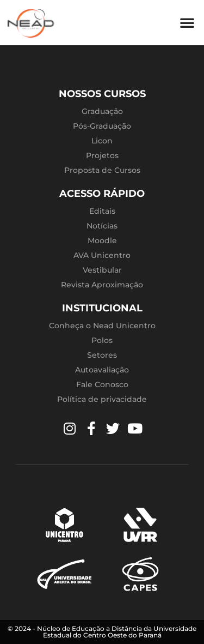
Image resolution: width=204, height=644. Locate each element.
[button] (187, 22)
